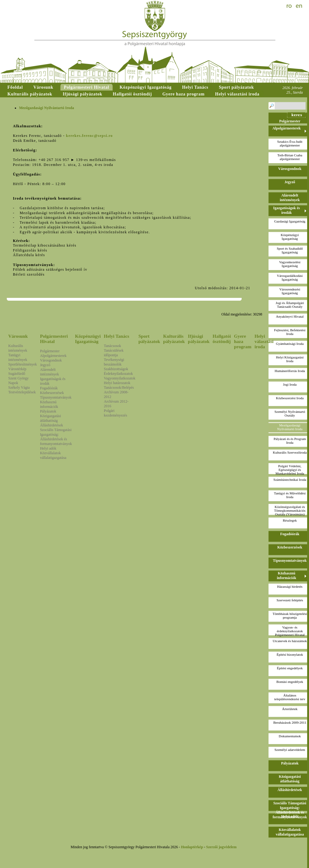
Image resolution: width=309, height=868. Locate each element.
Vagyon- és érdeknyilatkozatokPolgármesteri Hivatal (290, 631)
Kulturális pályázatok (174, 339)
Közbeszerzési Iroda (290, 398)
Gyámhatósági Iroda (290, 344)
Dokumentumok (290, 736)
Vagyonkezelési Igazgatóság (290, 264)
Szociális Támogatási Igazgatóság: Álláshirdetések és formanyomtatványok (56, 437)
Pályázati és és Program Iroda (290, 441)
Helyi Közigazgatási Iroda (290, 359)
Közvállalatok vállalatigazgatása (53, 455)
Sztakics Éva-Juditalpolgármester (290, 143)
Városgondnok (51, 360)
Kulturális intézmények (18, 348)
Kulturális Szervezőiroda (290, 452)
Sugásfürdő (17, 374)
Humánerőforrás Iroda (290, 371)
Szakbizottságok (116, 369)
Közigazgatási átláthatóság (50, 418)
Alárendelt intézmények (49, 372)
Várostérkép (17, 369)
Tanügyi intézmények (18, 357)
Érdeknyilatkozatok (118, 374)
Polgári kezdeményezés (115, 413)
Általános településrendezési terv (290, 697)
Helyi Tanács (116, 336)
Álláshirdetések (51, 425)
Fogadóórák (49, 388)
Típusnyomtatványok (56, 397)
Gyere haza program (243, 341)
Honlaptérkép (192, 847)
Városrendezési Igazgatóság (290, 291)
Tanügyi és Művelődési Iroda (290, 495)
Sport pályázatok (149, 339)
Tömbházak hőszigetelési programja (290, 616)
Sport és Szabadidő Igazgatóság (290, 250)
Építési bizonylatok (290, 654)
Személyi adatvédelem (290, 750)
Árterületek (290, 709)
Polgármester (50, 351)
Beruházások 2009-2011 (290, 722)
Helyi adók (48, 448)
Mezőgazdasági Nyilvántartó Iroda (290, 427)
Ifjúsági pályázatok (199, 339)
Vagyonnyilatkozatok (120, 378)
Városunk (18, 336)
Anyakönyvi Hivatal (290, 316)
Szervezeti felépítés (290, 600)
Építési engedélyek (290, 668)
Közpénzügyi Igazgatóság (88, 339)
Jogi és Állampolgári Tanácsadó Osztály (290, 305)
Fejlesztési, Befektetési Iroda (290, 332)
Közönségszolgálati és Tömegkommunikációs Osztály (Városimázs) (290, 510)
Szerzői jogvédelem (221, 847)
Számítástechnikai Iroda (290, 480)
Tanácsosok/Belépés (119, 387)
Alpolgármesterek (53, 356)
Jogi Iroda (290, 384)
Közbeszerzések (52, 393)
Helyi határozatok (117, 383)
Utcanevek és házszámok (290, 641)
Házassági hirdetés (290, 586)
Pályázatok (48, 411)
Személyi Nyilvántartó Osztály (290, 413)
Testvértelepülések (22, 392)
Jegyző (45, 365)
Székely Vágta (19, 387)
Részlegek (290, 520)
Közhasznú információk (49, 404)
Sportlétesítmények (23, 364)
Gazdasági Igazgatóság (290, 221)
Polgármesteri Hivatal (54, 339)
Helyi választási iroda (264, 341)
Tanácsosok (112, 346)
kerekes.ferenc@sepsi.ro (89, 136)
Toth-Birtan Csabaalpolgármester (290, 157)
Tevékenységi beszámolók (114, 362)
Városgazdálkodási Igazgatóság (290, 277)
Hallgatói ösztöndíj (222, 339)
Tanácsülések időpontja (114, 353)
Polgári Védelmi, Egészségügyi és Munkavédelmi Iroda (290, 470)
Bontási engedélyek (290, 682)
